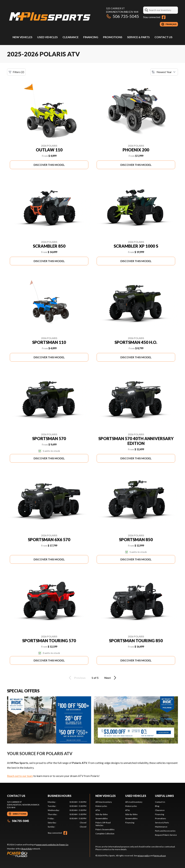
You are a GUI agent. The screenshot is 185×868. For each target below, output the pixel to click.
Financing (91, 37)
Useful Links (164, 796)
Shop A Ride (27, 849)
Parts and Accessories (165, 831)
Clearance (71, 37)
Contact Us (163, 37)
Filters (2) (16, 72)
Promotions (113, 37)
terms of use (160, 856)
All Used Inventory (134, 802)
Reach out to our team (20, 776)
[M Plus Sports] (50, 17)
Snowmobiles (102, 818)
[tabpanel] (67, 814)
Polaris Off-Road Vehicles (103, 824)
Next (111, 678)
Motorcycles (101, 806)
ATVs (98, 810)
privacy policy (144, 856)
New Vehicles (22, 37)
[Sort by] (164, 72)
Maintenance (161, 827)
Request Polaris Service (166, 835)
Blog (157, 806)
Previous (77, 678)
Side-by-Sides (102, 814)
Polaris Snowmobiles (105, 829)
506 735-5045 (123, 16)
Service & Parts (138, 37)
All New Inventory (104, 802)
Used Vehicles (47, 37)
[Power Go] (38, 854)
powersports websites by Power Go (52, 845)
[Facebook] (164, 17)
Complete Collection (105, 834)
